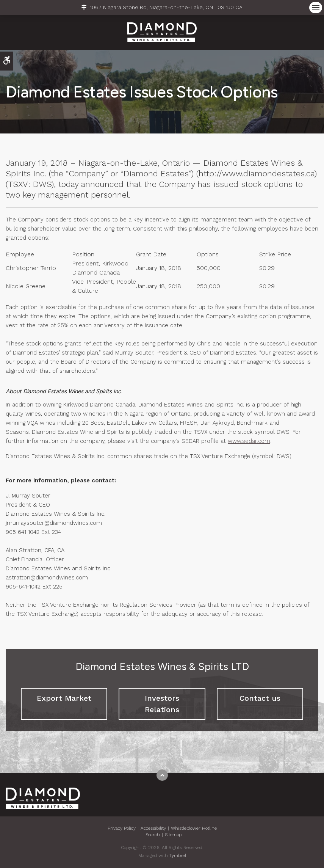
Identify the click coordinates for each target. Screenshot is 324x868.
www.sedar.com (249, 441)
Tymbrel (178, 855)
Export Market (64, 698)
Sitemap (173, 835)
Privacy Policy (122, 828)
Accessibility (153, 828)
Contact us (260, 698)
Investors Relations (162, 704)
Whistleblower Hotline (194, 828)
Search (153, 835)
